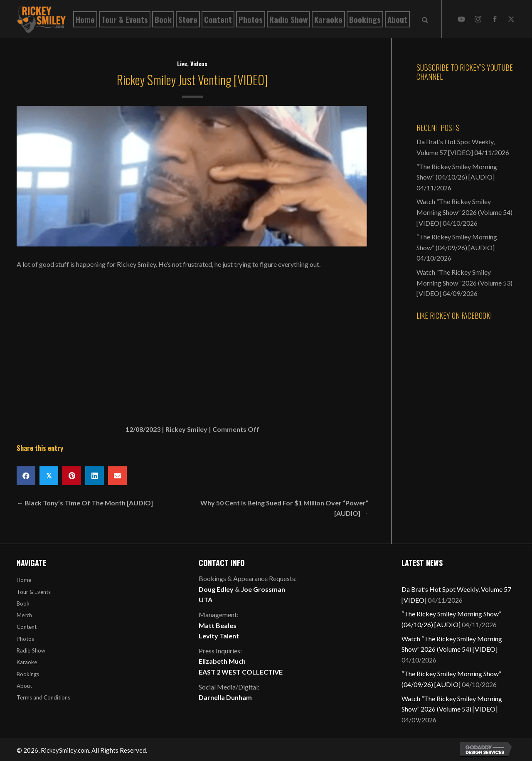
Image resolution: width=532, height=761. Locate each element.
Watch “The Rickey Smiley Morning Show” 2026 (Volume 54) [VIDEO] (464, 212)
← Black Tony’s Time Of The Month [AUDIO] (85, 503)
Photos (25, 639)
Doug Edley (216, 589)
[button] (461, 19)
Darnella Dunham (225, 697)
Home (24, 580)
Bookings (28, 674)
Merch (24, 615)
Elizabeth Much (222, 661)
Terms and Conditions (43, 697)
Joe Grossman (263, 589)
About (24, 686)
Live (182, 63)
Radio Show (31, 650)
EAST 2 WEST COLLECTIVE (241, 672)
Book (23, 603)
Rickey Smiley (186, 429)
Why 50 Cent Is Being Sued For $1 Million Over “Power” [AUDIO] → (284, 508)
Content (27, 627)
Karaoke (27, 662)
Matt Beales (218, 625)
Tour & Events (34, 592)
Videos (199, 63)
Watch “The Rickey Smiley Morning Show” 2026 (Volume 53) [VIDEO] (464, 283)
